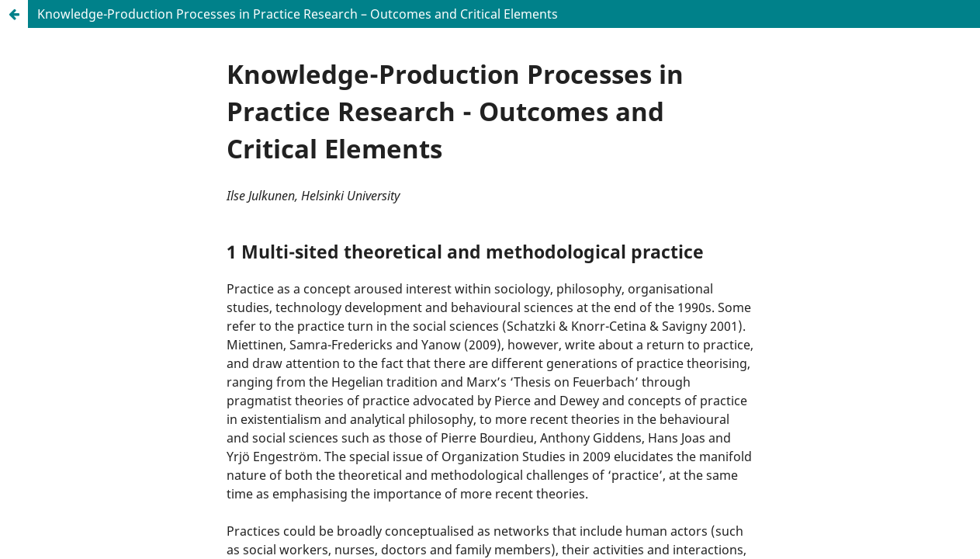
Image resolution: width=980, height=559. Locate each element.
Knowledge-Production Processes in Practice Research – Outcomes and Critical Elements (298, 14)
